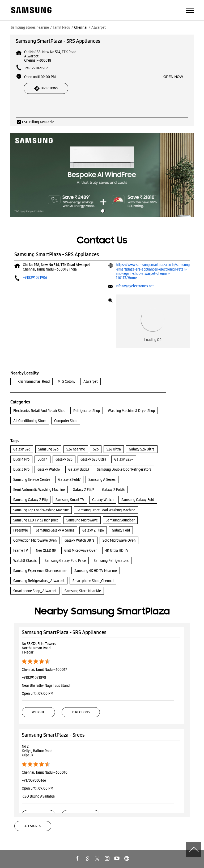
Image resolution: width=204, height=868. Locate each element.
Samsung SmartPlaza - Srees (53, 735)
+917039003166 (34, 780)
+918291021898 (34, 677)
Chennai (81, 27)
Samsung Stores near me (30, 27)
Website (38, 712)
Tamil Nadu (61, 27)
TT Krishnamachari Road (31, 381)
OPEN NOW (173, 77)
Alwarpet (91, 381)
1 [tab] (102, 210)
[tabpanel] (102, 175)
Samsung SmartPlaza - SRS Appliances (64, 632)
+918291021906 (36, 68)
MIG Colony (67, 381)
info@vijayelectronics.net (135, 286)
